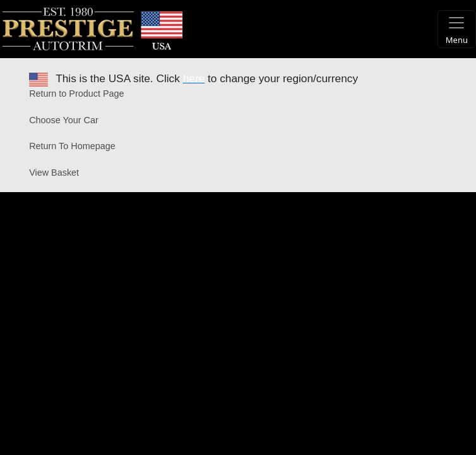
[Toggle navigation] (457, 29)
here (194, 78)
